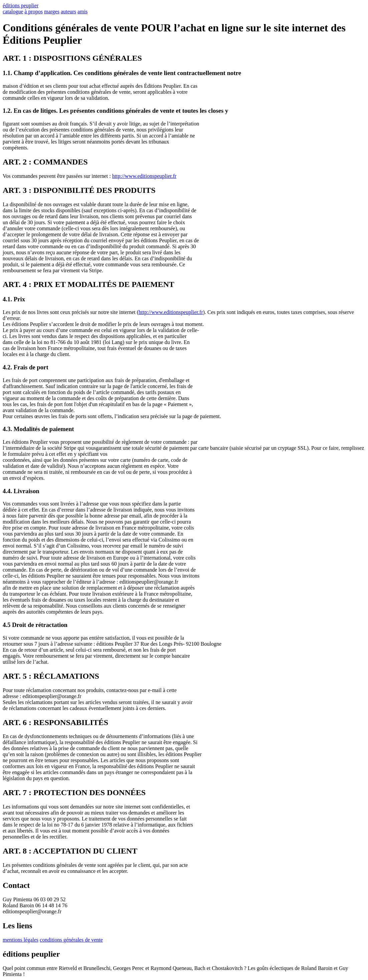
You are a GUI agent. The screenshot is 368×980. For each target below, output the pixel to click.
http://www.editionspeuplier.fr (144, 176)
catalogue (13, 12)
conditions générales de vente (71, 940)
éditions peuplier (21, 6)
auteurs (68, 12)
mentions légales (21, 940)
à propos (34, 12)
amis (82, 12)
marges (52, 12)
